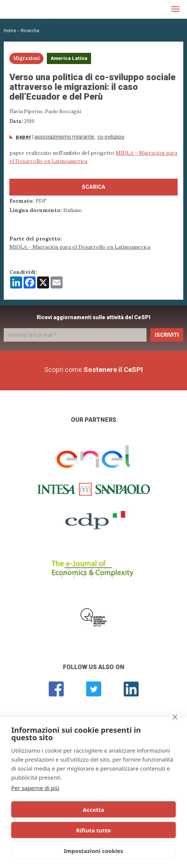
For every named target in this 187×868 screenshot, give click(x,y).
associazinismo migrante (64, 137)
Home (10, 31)
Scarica (93, 187)
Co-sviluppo (111, 137)
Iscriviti (167, 335)
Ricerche (30, 31)
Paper (23, 137)
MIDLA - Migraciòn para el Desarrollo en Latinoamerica (80, 247)
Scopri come (93, 370)
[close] (175, 717)
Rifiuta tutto (93, 830)
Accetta (93, 810)
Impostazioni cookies (93, 851)
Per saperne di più (35, 788)
